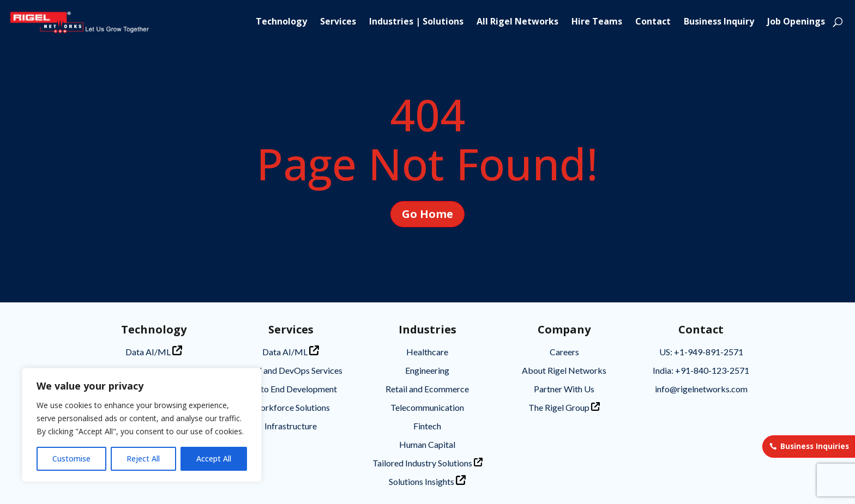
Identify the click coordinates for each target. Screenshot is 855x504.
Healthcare (427, 352)
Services (338, 23)
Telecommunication (427, 407)
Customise (71, 459)
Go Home (427, 214)
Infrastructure (291, 426)
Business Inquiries (815, 446)
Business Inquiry (719, 23)
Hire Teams (597, 23)
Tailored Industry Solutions (427, 463)
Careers (564, 352)
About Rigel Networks (564, 370)
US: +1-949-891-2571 (701, 352)
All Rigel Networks (517, 23)
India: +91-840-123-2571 (701, 370)
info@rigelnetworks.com (701, 389)
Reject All (143, 459)
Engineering (427, 370)
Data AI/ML (154, 351)
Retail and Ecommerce (427, 389)
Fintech (427, 426)
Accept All (214, 459)
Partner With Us (564, 389)
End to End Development (291, 389)
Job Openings (796, 23)
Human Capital (427, 444)
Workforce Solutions (291, 407)
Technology (281, 23)
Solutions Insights (427, 481)
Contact (653, 23)
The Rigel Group (564, 407)
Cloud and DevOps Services (291, 370)
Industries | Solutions (416, 23)
